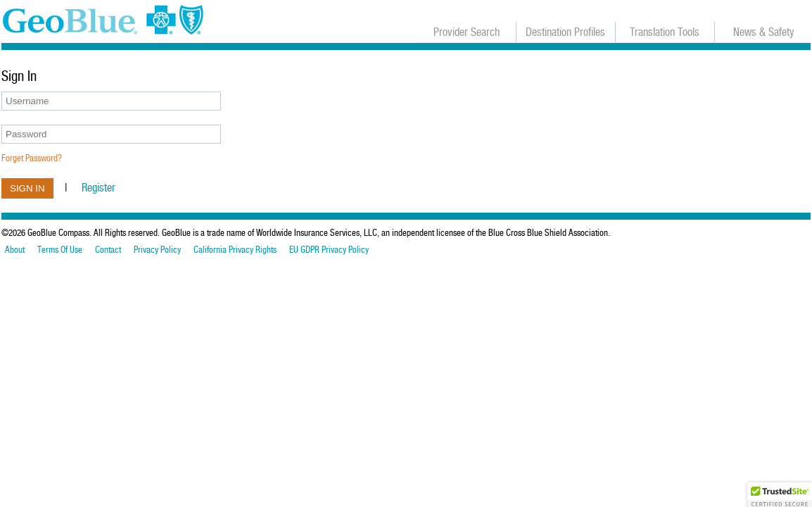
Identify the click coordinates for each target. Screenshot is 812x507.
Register (99, 188)
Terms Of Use (60, 250)
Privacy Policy (157, 250)
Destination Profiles (565, 32)
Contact (108, 250)
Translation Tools (665, 32)
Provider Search (467, 32)
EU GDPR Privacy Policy (329, 250)
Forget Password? (32, 158)
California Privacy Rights (235, 250)
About (15, 250)
